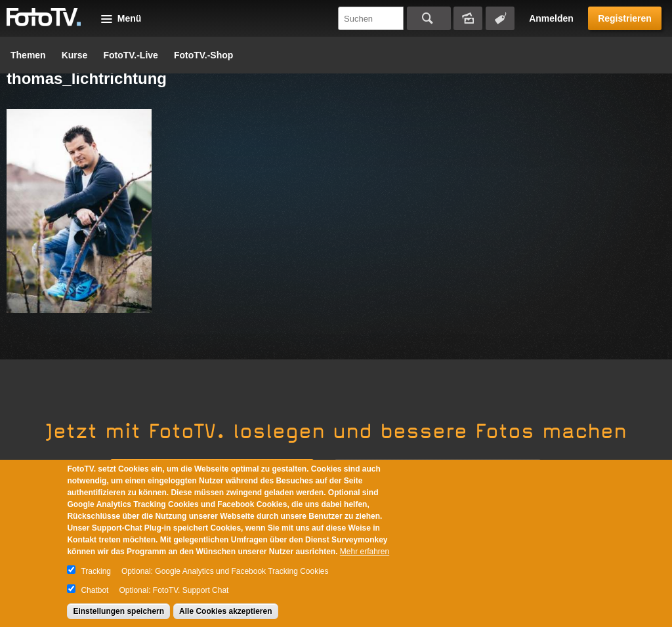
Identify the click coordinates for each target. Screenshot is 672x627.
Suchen (429, 18)
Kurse (75, 55)
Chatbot (94, 590)
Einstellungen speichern (118, 611)
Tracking (96, 571)
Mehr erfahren (365, 552)
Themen (28, 55)
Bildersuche (468, 18)
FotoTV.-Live (131, 55)
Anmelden (551, 18)
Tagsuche (500, 18)
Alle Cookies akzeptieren (225, 611)
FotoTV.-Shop (203, 55)
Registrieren (625, 18)
